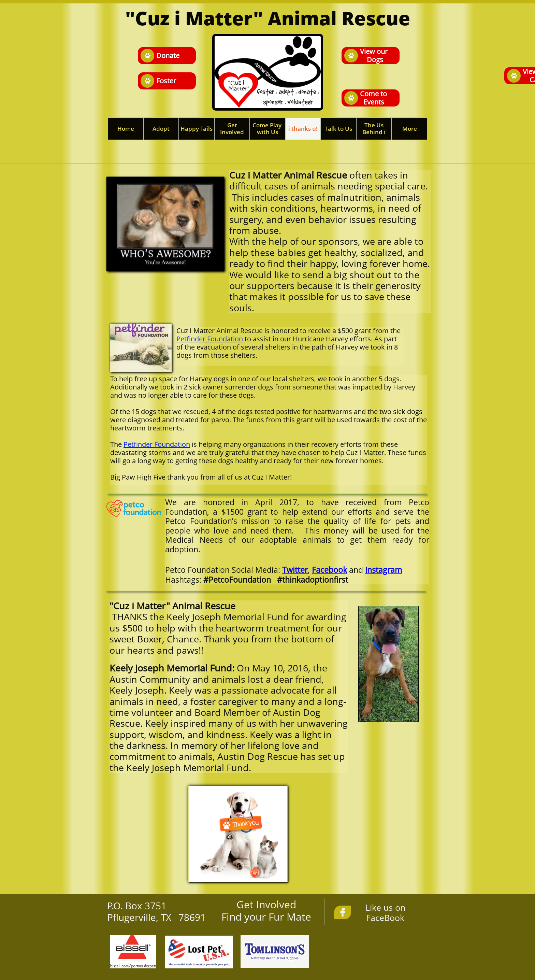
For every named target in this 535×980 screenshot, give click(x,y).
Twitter (295, 570)
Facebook (329, 570)
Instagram (384, 570)
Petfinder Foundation (210, 339)
